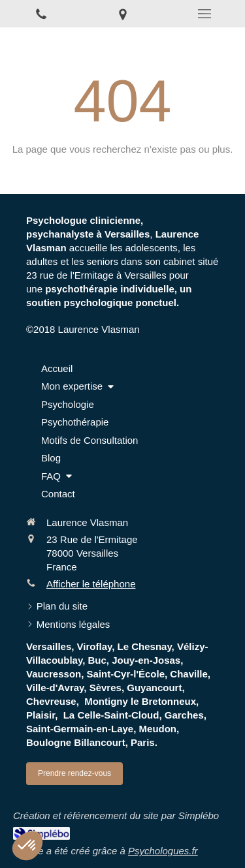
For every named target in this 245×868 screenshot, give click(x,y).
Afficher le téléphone (91, 584)
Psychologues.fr (163, 851)
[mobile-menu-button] (204, 14)
